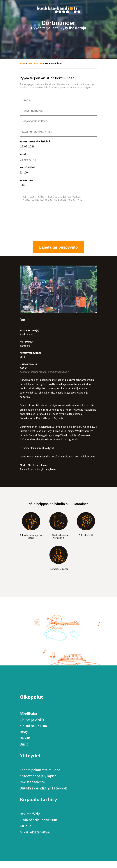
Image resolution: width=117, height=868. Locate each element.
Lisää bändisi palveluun (38, 827)
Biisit (24, 751)
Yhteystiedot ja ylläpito (38, 783)
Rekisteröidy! (30, 821)
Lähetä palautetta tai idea (40, 777)
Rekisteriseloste (32, 789)
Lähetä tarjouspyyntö (59, 255)
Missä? (24, 154)
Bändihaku (28, 721)
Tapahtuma (27, 180)
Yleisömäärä (28, 167)
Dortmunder (35, 63)
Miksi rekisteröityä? (35, 839)
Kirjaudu (27, 833)
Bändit (25, 745)
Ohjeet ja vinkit (32, 727)
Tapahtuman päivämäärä (35, 142)
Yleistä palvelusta (33, 733)
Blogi (24, 739)
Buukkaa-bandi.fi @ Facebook (43, 795)
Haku (23, 63)
